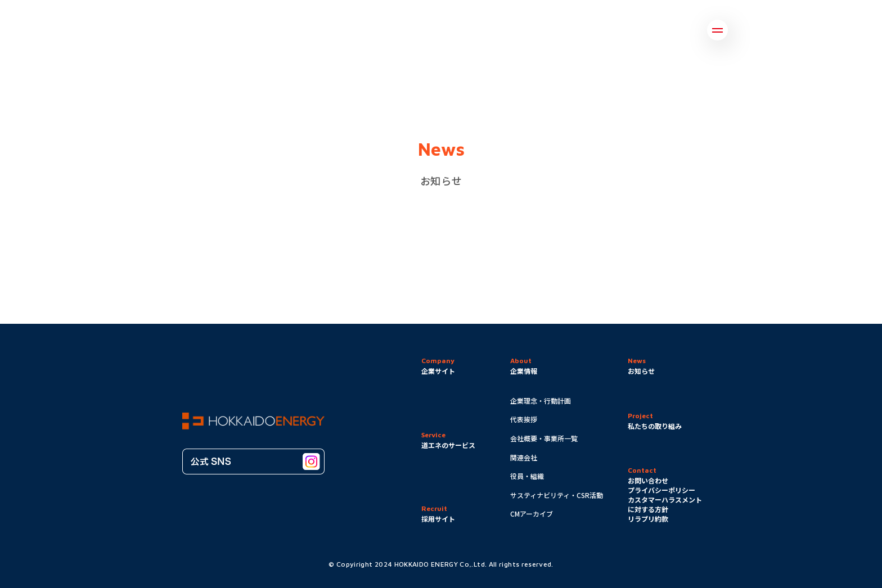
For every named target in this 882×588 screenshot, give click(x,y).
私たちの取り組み (655, 426)
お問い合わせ (648, 480)
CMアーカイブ (532, 514)
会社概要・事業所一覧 (544, 438)
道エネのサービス (448, 445)
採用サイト (438, 519)
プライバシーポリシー (661, 490)
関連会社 (524, 457)
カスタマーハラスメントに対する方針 (665, 504)
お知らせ (641, 371)
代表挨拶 (524, 419)
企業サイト (438, 371)
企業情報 (524, 371)
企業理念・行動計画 (541, 401)
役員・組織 (527, 476)
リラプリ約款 (648, 519)
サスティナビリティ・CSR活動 (557, 495)
